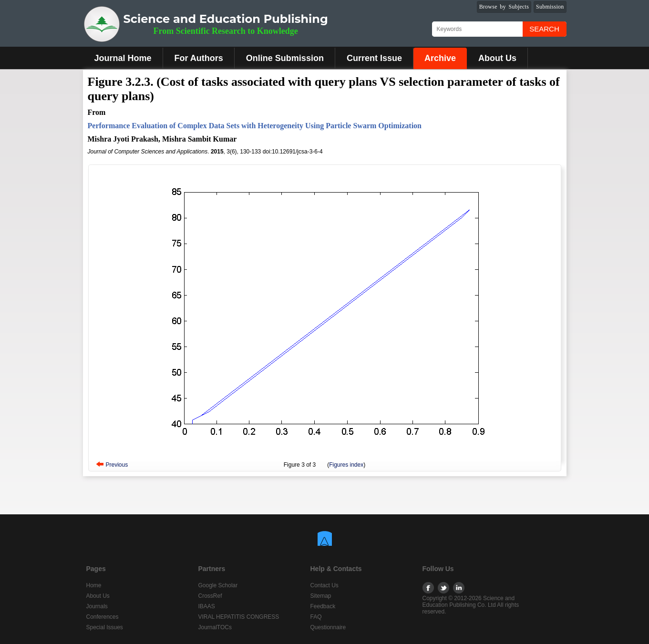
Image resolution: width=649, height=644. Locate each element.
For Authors (199, 58)
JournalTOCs (215, 627)
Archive (440, 58)
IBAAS (207, 606)
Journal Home (123, 58)
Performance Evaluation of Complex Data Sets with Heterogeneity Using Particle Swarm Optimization (255, 126)
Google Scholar (218, 585)
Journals (97, 606)
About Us (497, 58)
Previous (117, 465)
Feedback (323, 606)
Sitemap (321, 596)
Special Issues (105, 627)
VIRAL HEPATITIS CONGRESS (239, 617)
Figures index (346, 465)
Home (94, 585)
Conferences (103, 617)
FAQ (316, 617)
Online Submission (285, 58)
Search (544, 29)
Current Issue (374, 58)
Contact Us (324, 585)
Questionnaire (328, 627)
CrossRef (210, 596)
